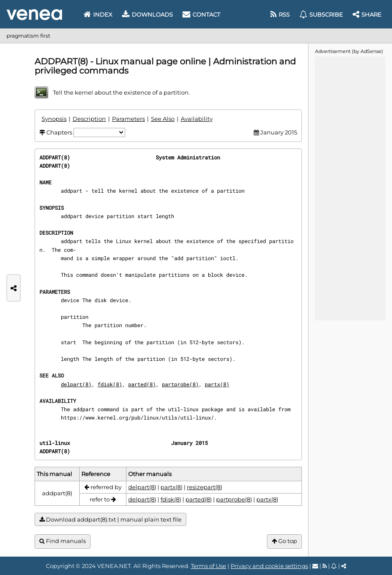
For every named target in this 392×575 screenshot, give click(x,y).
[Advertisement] (350, 188)
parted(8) (142, 384)
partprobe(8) (180, 384)
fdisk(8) (110, 384)
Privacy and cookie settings (269, 566)
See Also (163, 119)
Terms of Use (208, 566)
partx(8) (217, 384)
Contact (201, 14)
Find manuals (63, 541)
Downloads (147, 14)
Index (98, 14)
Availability (197, 119)
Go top (284, 541)
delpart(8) (76, 384)
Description (89, 119)
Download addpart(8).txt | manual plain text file (110, 520)
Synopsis (54, 119)
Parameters (128, 119)
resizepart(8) (205, 487)
